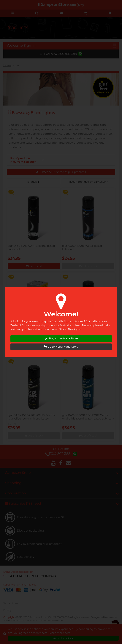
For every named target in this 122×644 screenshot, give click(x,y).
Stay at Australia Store (61, 339)
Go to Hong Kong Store (61, 347)
